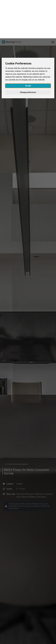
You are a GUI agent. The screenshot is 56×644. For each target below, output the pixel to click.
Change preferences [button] (28, 54)
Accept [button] (28, 47)
